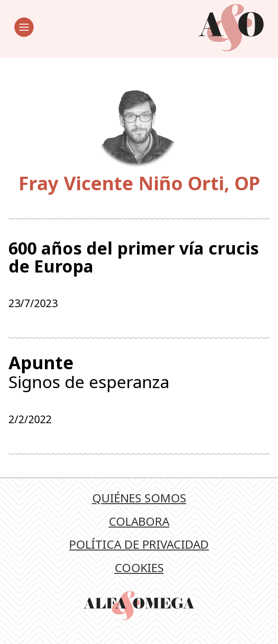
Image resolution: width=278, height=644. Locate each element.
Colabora (139, 527)
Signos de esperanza (139, 376)
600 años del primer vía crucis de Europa (134, 259)
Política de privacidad (139, 550)
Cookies (139, 573)
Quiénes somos (139, 504)
